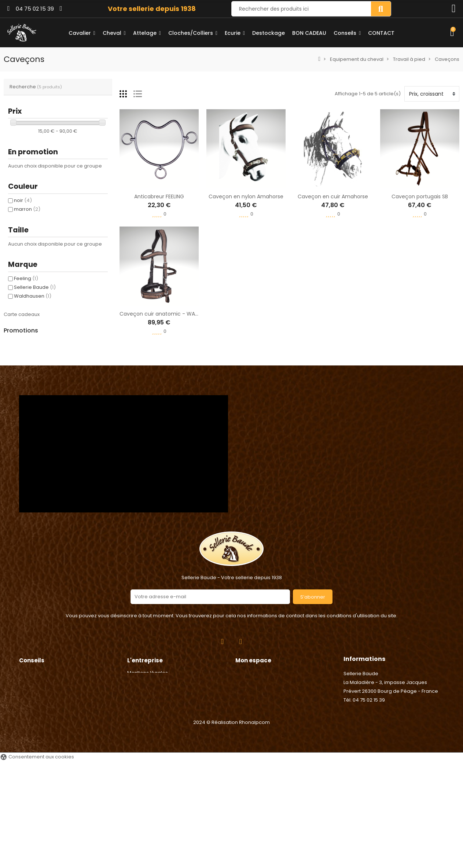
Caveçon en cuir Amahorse (333, 196)
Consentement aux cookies (37, 863)
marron (27, 209)
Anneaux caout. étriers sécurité (79, 379)
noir (23, 200)
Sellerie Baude (35, 287)
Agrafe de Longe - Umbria (72, 344)
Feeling (26, 278)
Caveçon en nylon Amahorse (246, 196)
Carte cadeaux (22, 314)
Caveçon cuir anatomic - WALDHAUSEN (170, 314)
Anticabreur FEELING (159, 196)
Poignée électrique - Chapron (77, 413)
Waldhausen (33, 296)
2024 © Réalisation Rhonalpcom (231, 829)
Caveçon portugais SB (420, 196)
